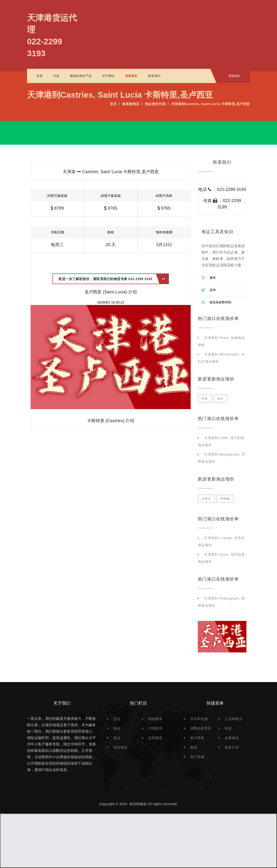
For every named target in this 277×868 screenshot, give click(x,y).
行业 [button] (56, 76)
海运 (117, 728)
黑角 (205, 399)
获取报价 (132, 76)
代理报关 (155, 728)
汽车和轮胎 (199, 719)
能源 (194, 747)
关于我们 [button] (108, 76)
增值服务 (155, 719)
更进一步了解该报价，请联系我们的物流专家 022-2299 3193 (112, 279)
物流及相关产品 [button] (81, 76)
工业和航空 (234, 719)
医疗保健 (197, 757)
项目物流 (120, 747)
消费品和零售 (201, 728)
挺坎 (220, 399)
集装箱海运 (131, 104)
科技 (228, 728)
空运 (117, 719)
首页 (40, 76)
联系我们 (154, 76)
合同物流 (155, 738)
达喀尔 (206, 499)
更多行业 (232, 747)
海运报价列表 (155, 104)
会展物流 (232, 738)
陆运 (117, 738)
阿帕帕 (225, 499)
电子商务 (197, 738)
